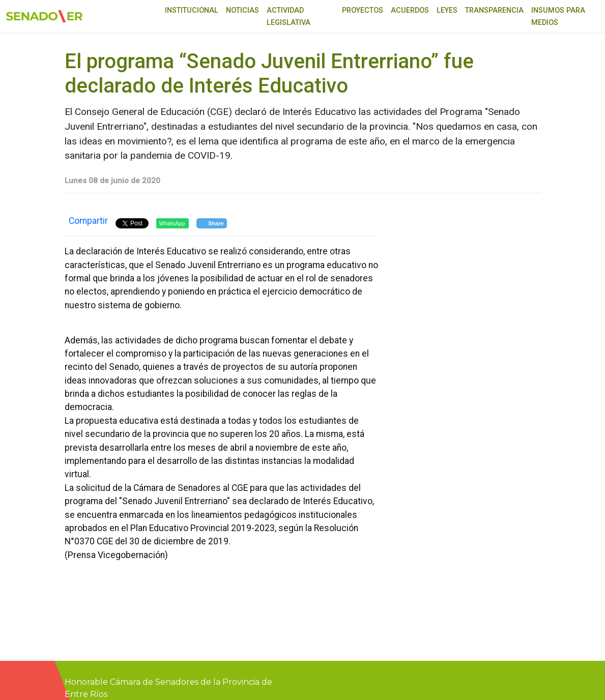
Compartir (88, 221)
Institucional (192, 10)
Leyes (447, 10)
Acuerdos (410, 10)
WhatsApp (172, 223)
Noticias (242, 10)
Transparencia (494, 10)
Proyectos (363, 10)
